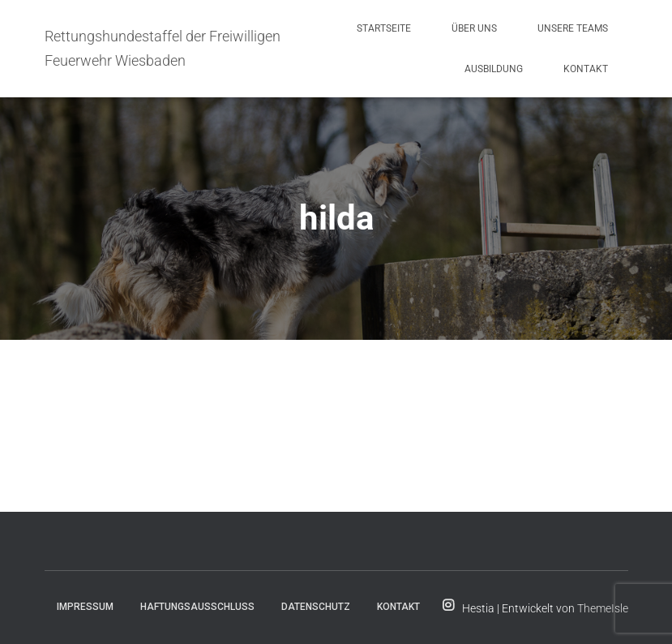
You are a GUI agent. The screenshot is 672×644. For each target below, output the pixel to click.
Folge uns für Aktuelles (448, 606)
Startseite (384, 28)
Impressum (85, 607)
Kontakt (586, 69)
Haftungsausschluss (197, 607)
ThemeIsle (603, 608)
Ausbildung (494, 69)
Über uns (474, 28)
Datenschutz (316, 607)
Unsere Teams (573, 28)
